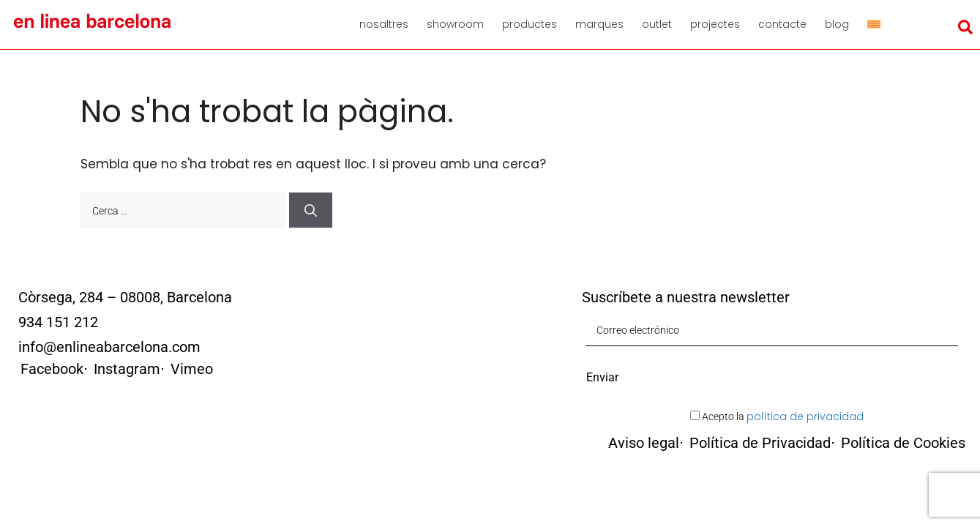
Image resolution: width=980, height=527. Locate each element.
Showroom (455, 24)
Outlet (657, 24)
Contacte (782, 24)
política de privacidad (805, 416)
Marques (599, 24)
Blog (837, 24)
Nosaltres (384, 24)
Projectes (715, 24)
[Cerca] (311, 210)
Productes (530, 24)
